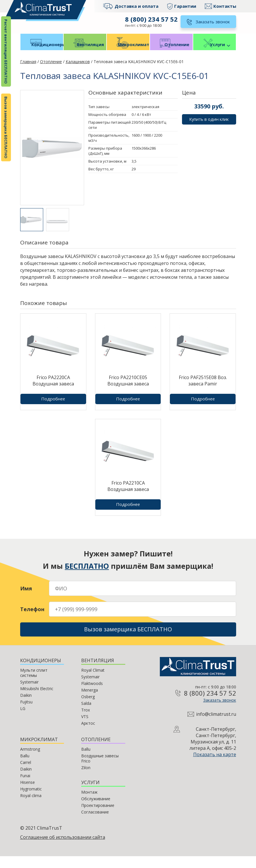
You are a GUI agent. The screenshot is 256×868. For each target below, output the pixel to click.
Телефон (32, 618)
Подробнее (53, 407)
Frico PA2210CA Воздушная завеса (128, 495)
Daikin (26, 707)
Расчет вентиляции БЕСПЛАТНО (6, 52)
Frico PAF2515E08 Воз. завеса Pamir (203, 389)
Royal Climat (93, 682)
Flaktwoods (92, 695)
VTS (85, 728)
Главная (28, 70)
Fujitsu (26, 714)
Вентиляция (85, 52)
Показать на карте (215, 767)
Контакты (225, 6)
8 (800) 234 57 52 (150, 19)
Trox (86, 722)
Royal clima (31, 807)
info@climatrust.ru (216, 726)
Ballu (25, 768)
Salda (86, 715)
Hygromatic (31, 801)
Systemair (29, 694)
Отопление (171, 52)
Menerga (90, 702)
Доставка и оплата (136, 6)
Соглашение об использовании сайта (63, 849)
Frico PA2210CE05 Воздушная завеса (128, 389)
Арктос (88, 735)
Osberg (88, 708)
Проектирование (98, 817)
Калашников (78, 70)
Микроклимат (128, 52)
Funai (25, 787)
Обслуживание (96, 810)
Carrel (26, 774)
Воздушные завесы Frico (100, 770)
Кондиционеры (42, 52)
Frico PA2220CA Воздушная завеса (53, 389)
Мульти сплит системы (34, 685)
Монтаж (89, 804)
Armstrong (30, 761)
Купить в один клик (209, 129)
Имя (26, 597)
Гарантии (185, 6)
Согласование (95, 824)
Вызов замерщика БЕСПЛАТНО (6, 128)
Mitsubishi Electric (37, 700)
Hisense (28, 794)
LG (23, 720)
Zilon (86, 779)
